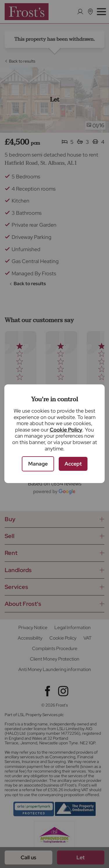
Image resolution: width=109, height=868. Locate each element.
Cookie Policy (66, 430)
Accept (73, 464)
